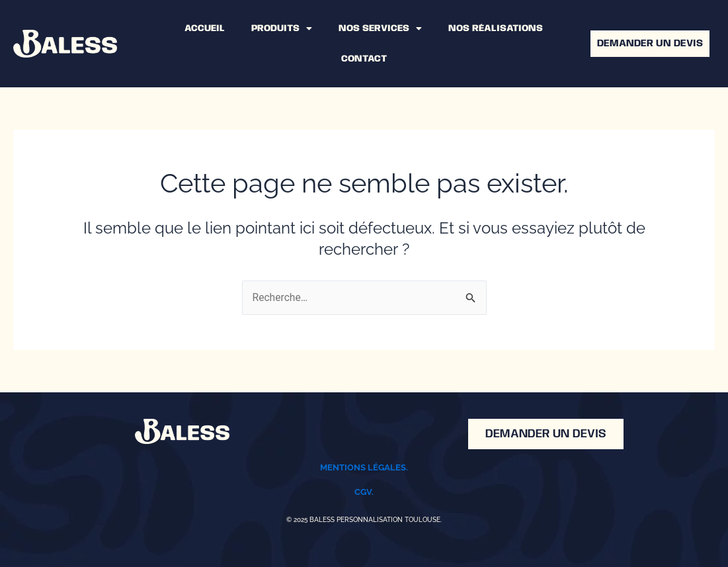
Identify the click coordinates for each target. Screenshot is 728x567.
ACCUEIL (205, 28)
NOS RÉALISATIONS (496, 28)
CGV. (364, 493)
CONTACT (364, 59)
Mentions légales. (364, 468)
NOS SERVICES (380, 28)
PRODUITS (282, 28)
